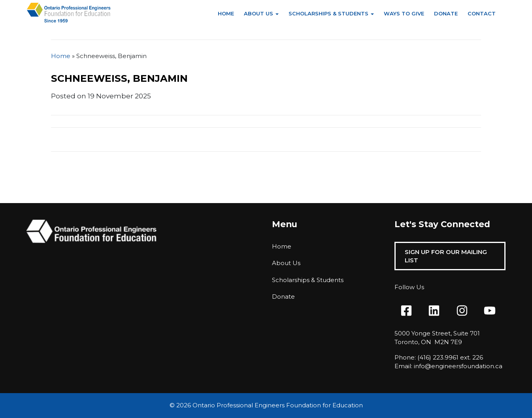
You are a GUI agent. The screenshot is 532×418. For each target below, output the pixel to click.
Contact (482, 13)
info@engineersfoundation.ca (458, 366)
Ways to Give (404, 13)
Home (226, 13)
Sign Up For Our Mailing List (446, 256)
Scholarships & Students (328, 13)
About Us (258, 13)
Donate (446, 13)
